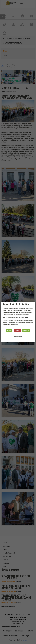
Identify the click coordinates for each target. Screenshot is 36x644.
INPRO (21, 337)
